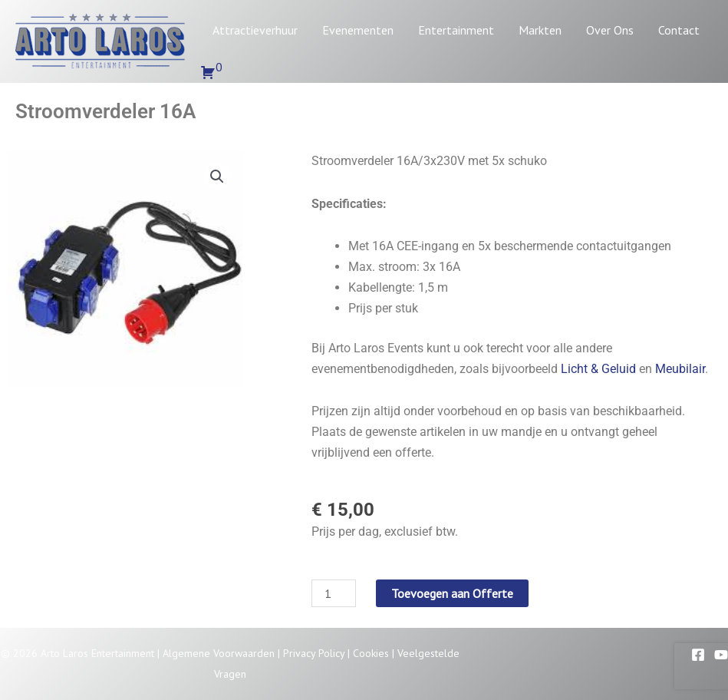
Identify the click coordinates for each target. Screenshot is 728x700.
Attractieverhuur (255, 30)
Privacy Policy (314, 653)
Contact (679, 30)
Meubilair (680, 369)
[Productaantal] (334, 593)
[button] (217, 177)
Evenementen (358, 30)
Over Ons (610, 30)
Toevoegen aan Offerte (452, 593)
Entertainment (456, 30)
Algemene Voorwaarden (219, 653)
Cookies (371, 653)
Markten (540, 30)
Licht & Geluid (598, 369)
